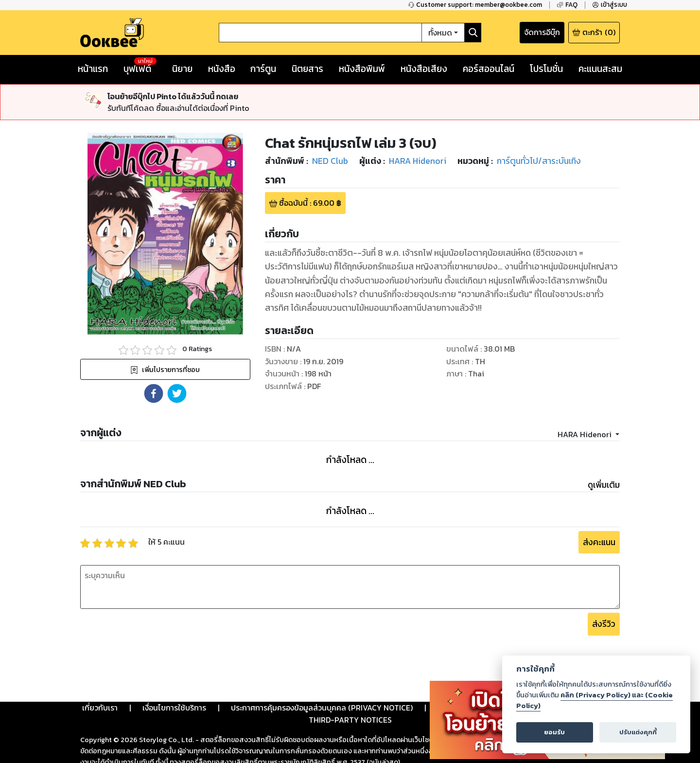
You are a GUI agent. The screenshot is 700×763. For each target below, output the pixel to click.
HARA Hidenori (586, 434)
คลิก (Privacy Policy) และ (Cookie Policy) (595, 700)
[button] (154, 393)
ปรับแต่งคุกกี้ (638, 732)
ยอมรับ (554, 732)
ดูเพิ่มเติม (604, 485)
